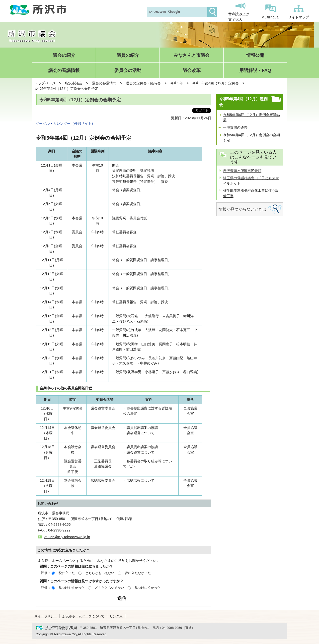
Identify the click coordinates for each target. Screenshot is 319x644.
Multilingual (270, 12)
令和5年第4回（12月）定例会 (216, 83)
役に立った (67, 573)
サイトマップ (299, 12)
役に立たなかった (138, 573)
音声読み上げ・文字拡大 (240, 12)
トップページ (45, 83)
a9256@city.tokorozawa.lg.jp (67, 537)
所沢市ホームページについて (83, 616)
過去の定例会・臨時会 (143, 83)
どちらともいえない (100, 573)
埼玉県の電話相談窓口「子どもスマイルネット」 (251, 181)
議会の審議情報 (64, 71)
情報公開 (255, 55)
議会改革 (192, 71)
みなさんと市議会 (192, 55)
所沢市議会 (74, 83)
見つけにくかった (148, 588)
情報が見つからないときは (242, 209)
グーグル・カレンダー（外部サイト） (65, 123)
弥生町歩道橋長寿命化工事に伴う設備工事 (251, 193)
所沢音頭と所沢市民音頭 (242, 171)
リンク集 (116, 616)
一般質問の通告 (235, 127)
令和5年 (177, 83)
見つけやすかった (72, 588)
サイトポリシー (46, 616)
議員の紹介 (128, 55)
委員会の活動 (128, 71)
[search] (177, 12)
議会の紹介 (64, 55)
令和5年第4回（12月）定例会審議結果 (251, 117)
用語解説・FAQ (255, 71)
